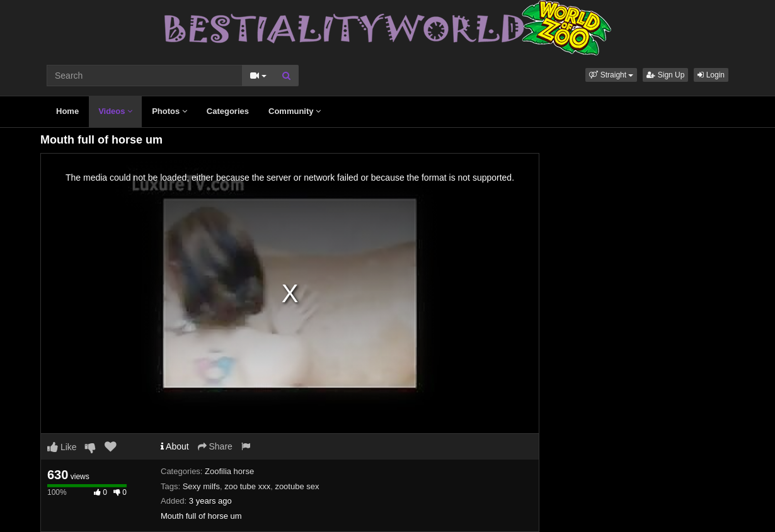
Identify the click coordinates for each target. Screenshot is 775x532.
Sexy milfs (201, 486)
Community (295, 111)
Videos (115, 111)
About (175, 446)
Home (67, 111)
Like (62, 447)
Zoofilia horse (229, 471)
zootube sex (297, 486)
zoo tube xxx (247, 486)
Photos (169, 111)
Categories (228, 111)
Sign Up (665, 75)
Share (215, 446)
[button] (611, 75)
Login (711, 75)
